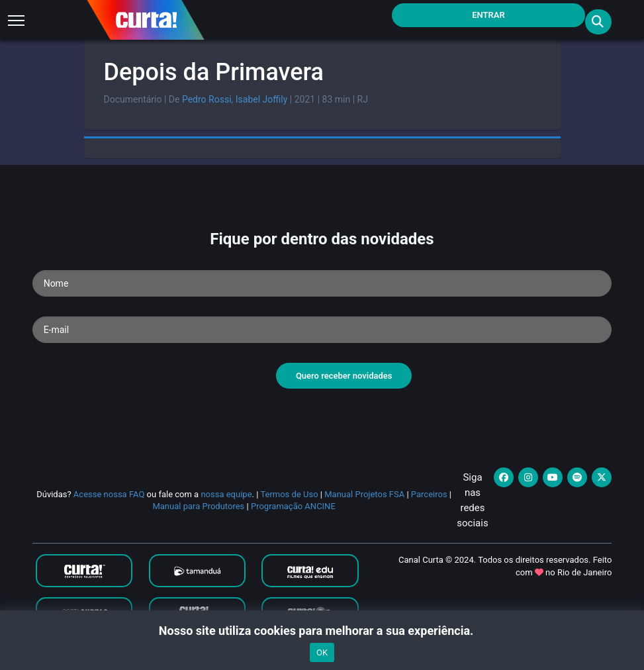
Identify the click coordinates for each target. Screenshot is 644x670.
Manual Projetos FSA (364, 494)
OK (322, 652)
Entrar (488, 15)
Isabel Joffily (262, 99)
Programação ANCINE (293, 506)
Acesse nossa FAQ (109, 494)
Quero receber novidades (344, 376)
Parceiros (429, 494)
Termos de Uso (289, 494)
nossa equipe (226, 494)
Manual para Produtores (198, 506)
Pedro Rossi (207, 99)
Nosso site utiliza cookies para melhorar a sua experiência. (322, 631)
